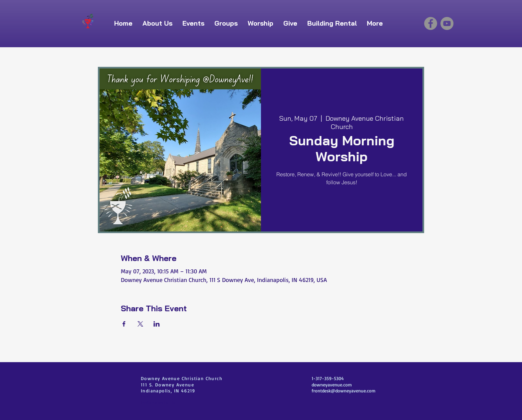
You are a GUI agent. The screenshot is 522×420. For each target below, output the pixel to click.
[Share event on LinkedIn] (157, 324)
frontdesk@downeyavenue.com (344, 391)
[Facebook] (431, 23)
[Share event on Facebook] (124, 324)
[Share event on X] (140, 324)
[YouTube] (447, 23)
